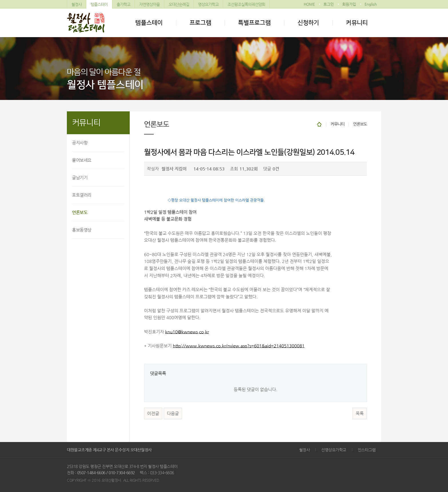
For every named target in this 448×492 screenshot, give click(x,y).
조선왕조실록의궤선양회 (246, 4)
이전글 (153, 413)
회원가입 (349, 4)
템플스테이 (99, 4)
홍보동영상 (82, 230)
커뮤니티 (357, 23)
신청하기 (308, 23)
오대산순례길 (179, 4)
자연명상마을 (149, 4)
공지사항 (80, 143)
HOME (309, 4)
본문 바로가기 (0, 0)
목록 (360, 413)
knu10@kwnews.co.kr (187, 332)
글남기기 (80, 177)
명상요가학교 (208, 4)
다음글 (173, 413)
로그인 (329, 4)
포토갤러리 (82, 195)
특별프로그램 (254, 23)
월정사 (77, 4)
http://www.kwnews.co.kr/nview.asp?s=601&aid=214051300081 (239, 346)
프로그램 (200, 23)
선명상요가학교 (334, 450)
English (371, 4)
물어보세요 (82, 160)
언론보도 (80, 212)
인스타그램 (367, 450)
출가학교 (123, 4)
